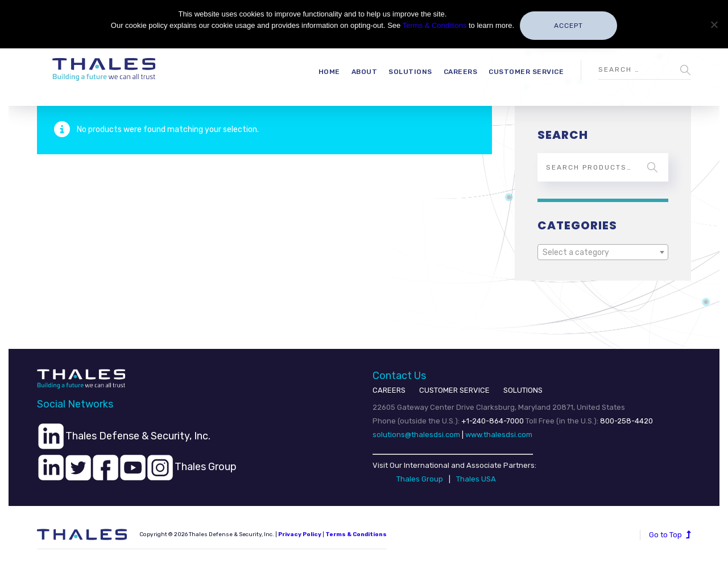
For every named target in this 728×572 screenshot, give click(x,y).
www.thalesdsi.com (499, 435)
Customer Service (526, 72)
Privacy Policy (300, 534)
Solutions (410, 72)
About (365, 72)
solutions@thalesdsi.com (416, 435)
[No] (714, 24)
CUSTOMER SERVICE (454, 390)
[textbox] (603, 253)
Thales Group (420, 479)
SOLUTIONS (523, 390)
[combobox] (603, 252)
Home (329, 72)
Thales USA (476, 479)
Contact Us (399, 376)
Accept (568, 26)
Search (652, 167)
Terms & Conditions (356, 534)
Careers (461, 72)
